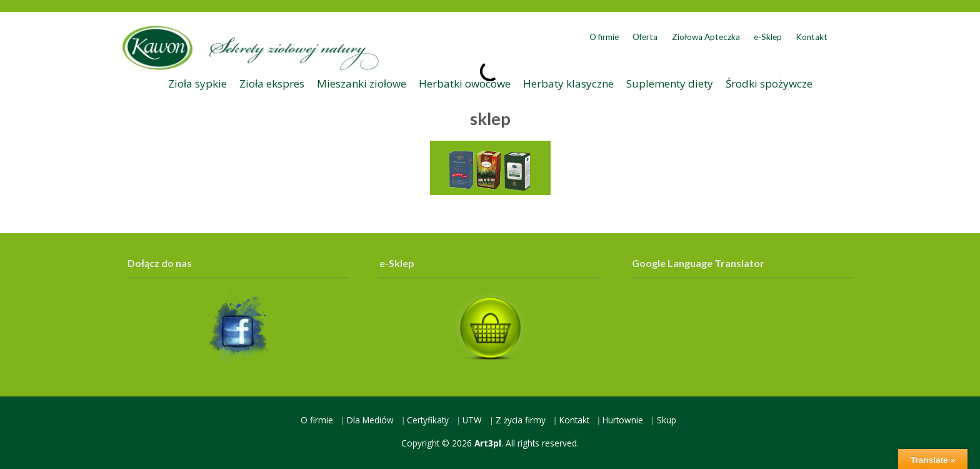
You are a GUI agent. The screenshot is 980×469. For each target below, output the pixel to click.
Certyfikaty (428, 420)
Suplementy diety (670, 83)
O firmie (604, 37)
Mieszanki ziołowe (362, 83)
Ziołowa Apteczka (706, 37)
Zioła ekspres (272, 83)
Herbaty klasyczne (568, 83)
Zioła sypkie (197, 83)
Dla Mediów (370, 420)
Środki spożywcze (769, 83)
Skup (667, 420)
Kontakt (812, 37)
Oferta (645, 37)
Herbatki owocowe (465, 83)
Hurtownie (623, 420)
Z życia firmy (521, 420)
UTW (472, 420)
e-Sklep (768, 37)
